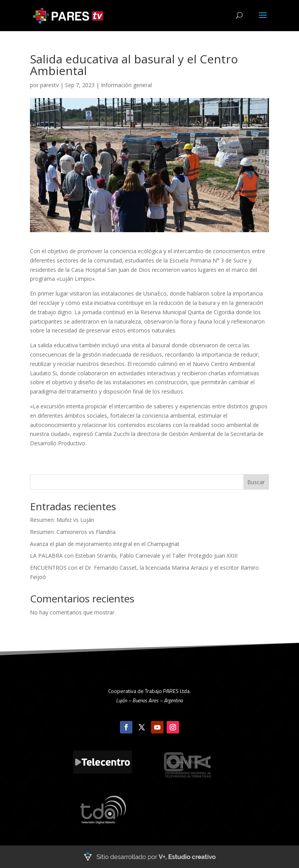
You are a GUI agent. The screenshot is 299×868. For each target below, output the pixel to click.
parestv (49, 85)
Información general (126, 85)
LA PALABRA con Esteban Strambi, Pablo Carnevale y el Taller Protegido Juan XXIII (134, 556)
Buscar (256, 482)
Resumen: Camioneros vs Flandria (73, 532)
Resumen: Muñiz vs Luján (62, 520)
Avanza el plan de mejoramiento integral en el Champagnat (105, 544)
